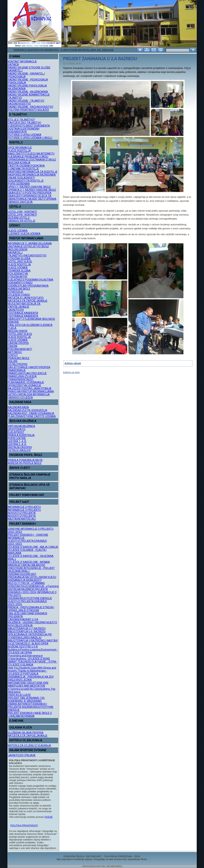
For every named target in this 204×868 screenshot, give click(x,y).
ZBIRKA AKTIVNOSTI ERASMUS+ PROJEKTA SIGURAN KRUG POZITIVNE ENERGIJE (31, 707)
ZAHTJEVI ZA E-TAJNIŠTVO (24, 123)
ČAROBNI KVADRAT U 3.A (23, 619)
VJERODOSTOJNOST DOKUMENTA (29, 126)
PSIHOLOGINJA (17, 83)
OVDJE (48, 817)
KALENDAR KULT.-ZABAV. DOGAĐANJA (31, 413)
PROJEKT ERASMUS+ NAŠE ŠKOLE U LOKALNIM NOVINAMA (30, 715)
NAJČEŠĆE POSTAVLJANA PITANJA (30, 388)
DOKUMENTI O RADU (20, 283)
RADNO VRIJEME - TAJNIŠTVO (26, 101)
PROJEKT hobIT (19, 502)
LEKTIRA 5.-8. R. (17, 444)
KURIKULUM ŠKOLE (19, 289)
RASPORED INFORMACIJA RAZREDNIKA (32, 175)
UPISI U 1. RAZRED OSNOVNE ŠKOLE (29, 187)
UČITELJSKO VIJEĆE (20, 262)
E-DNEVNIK (16, 721)
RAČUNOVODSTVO (19, 104)
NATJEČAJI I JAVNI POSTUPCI (26, 298)
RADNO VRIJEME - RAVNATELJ (26, 74)
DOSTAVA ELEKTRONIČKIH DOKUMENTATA (24, 130)
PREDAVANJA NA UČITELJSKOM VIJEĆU (32, 577)
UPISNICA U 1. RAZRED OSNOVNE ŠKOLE (32, 190)
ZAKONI (13, 346)
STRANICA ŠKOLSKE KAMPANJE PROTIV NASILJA (30, 476)
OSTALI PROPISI (18, 364)
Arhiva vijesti (73, 363)
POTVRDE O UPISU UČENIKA (25, 135)
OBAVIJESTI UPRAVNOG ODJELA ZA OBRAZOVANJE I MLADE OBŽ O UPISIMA (32, 197)
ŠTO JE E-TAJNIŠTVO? (21, 120)
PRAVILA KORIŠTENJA (21, 435)
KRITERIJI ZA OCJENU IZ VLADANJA (29, 746)
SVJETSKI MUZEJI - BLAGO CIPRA (28, 644)
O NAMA (15, 56)
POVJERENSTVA (18, 274)
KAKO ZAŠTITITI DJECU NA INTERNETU (31, 154)
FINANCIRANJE (17, 370)
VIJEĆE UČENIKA (18, 231)
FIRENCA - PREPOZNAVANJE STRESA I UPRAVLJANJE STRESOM (31, 609)
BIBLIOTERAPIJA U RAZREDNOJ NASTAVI (33, 641)
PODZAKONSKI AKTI (20, 349)
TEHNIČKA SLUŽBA (19, 271)
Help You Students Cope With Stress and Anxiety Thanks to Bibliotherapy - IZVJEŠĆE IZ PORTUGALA (32, 671)
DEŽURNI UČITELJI (19, 218)
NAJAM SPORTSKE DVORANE (28, 750)
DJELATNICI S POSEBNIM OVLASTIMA (31, 280)
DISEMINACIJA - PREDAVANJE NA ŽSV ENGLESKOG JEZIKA (31, 678)
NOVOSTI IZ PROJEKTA (22, 513)
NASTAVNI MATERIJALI (22, 519)
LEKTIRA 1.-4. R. (17, 441)
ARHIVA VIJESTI (20, 468)
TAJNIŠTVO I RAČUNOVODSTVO (27, 256)
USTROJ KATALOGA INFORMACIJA (29, 394)
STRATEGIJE (16, 292)
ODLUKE (13, 361)
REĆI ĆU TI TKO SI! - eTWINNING (26, 583)
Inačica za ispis (71, 372)
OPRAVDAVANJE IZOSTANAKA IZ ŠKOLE (32, 160)
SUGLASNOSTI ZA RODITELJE (26, 181)
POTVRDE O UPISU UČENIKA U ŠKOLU (30, 138)
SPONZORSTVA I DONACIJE (25, 385)
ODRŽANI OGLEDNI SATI (22, 574)
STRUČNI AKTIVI (18, 277)
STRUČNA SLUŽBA (19, 259)
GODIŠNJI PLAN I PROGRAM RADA (28, 286)
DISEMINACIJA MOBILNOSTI (25, 580)
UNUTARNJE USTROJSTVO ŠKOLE (28, 246)
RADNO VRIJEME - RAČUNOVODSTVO (31, 107)
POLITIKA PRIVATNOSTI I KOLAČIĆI (28, 110)
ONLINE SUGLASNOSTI (21, 178)
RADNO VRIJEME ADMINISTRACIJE (29, 95)
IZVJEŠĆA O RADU (19, 295)
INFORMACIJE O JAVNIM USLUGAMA (30, 243)
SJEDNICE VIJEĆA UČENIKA (24, 234)
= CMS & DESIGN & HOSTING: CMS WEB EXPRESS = (102, 866)
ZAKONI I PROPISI (18, 343)
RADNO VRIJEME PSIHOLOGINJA (27, 86)
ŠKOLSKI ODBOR (18, 250)
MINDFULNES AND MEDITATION (26, 686)
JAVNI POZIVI (16, 310)
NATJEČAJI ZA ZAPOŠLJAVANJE (28, 301)
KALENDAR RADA (20, 402)
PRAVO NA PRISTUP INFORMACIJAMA (31, 391)
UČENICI (15, 226)
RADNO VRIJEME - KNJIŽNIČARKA (28, 92)
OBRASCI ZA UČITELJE (22, 221)
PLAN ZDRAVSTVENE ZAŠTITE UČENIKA (32, 416)
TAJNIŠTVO (15, 98)
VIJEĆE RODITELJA (19, 151)
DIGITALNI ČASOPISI (20, 447)
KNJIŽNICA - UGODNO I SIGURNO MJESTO (33, 622)
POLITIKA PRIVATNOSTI (24, 825)
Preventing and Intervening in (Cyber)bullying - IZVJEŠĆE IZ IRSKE (29, 657)
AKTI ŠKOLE (15, 352)
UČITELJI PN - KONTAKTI (22, 215)
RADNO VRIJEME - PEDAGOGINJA (28, 80)
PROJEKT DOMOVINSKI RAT (27, 495)
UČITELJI (15, 207)
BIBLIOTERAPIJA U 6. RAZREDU (27, 632)
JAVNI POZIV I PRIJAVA (22, 755)
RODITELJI (16, 142)
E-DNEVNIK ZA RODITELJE (23, 169)
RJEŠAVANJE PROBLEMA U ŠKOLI (28, 157)
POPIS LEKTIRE (17, 438)
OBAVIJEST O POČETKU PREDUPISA (30, 193)
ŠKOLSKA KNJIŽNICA (23, 421)
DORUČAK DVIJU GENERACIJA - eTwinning (33, 586)
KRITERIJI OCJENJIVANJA (26, 740)
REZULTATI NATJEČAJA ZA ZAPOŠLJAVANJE (24, 305)
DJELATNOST (16, 432)
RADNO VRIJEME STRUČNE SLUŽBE (29, 68)
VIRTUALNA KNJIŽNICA (22, 426)
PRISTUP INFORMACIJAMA (26, 238)
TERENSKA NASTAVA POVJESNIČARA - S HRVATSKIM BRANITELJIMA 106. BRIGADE (63, 50)
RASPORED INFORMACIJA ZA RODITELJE (33, 172)
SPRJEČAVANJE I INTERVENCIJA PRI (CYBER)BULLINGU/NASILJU (30, 636)
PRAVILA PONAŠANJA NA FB (25, 460)
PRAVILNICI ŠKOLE (19, 358)
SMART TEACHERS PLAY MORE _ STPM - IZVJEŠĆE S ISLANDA (33, 663)
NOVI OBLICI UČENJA (20, 625)
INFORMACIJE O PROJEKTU (24, 507)
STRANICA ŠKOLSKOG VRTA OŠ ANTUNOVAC (29, 487)
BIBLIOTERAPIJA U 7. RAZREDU (27, 628)
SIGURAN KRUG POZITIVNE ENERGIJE (30, 598)
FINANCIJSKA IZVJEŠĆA (22, 376)
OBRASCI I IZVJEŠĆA (20, 397)
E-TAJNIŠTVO (18, 115)
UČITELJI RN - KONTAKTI (22, 212)
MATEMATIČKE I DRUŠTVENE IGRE (28, 683)
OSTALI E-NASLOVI (19, 450)
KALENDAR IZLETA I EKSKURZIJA (28, 410)
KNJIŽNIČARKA (17, 89)
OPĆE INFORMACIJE (20, 148)
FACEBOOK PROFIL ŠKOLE (26, 455)
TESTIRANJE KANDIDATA (23, 313)
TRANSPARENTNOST (21, 379)
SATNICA (13, 65)
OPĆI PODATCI (17, 429)
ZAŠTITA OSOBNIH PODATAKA (26, 166)
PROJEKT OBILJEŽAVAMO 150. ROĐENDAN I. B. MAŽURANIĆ (26, 699)
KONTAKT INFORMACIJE (22, 62)
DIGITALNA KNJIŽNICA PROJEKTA (28, 589)
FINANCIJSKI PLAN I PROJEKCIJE (27, 373)
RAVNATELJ (15, 71)
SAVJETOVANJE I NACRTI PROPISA (29, 367)
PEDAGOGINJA (17, 77)
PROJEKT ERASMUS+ (23, 524)
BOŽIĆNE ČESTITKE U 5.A (23, 647)
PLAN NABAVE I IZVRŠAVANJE (26, 382)
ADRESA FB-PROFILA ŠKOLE (25, 463)
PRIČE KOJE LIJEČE (19, 695)
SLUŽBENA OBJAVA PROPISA (26, 733)
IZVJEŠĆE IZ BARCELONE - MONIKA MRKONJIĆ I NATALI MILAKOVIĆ (29, 564)
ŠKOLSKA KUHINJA (19, 163)
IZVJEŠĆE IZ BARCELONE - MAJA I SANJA (33, 547)
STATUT (13, 355)
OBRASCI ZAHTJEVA (20, 202)
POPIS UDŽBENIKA (19, 184)
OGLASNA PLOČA (21, 728)
